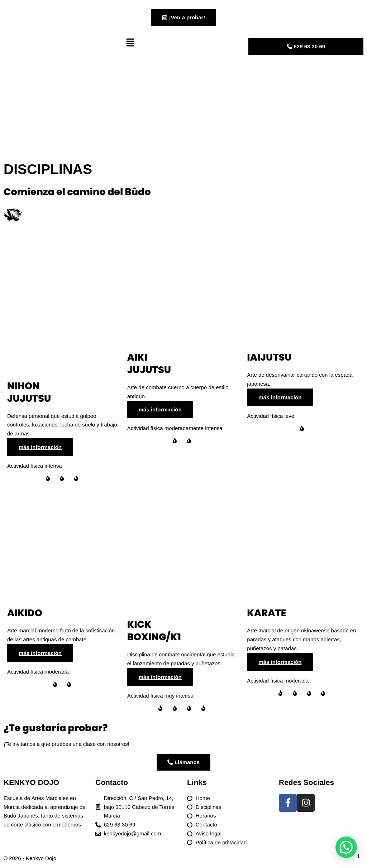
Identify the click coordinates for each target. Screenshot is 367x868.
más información (40, 448)
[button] (183, 45)
